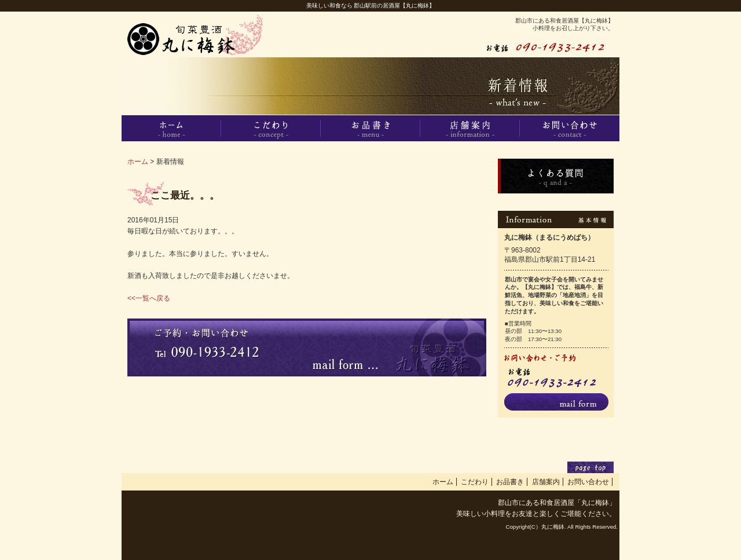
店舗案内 (546, 482)
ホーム (138, 162)
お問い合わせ (588, 482)
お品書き (510, 482)
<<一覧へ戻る (149, 298)
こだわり (475, 482)
